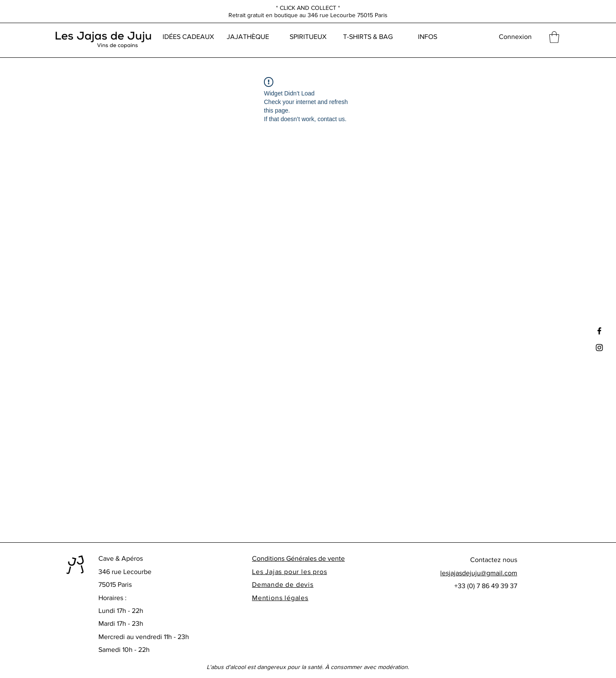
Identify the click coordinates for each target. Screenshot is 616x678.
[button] (554, 37)
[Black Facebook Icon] (599, 331)
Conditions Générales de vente (298, 558)
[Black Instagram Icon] (599, 348)
